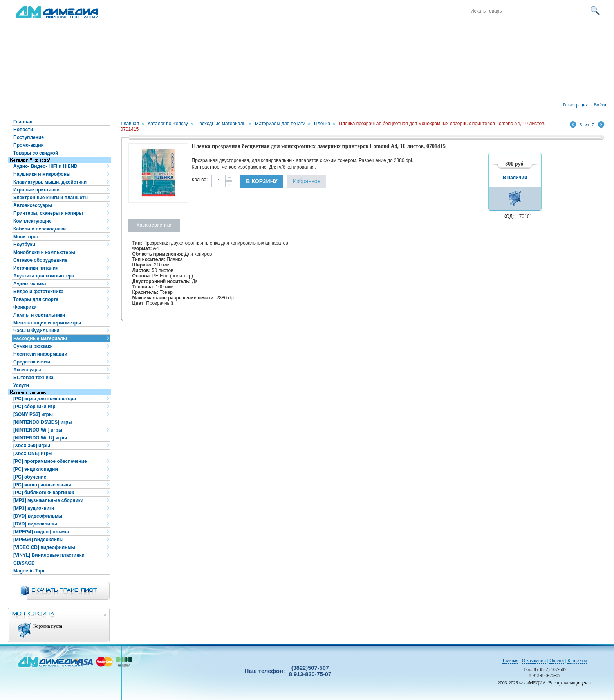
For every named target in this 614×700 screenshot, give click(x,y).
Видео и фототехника (38, 292)
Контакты (577, 660)
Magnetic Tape (29, 571)
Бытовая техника (33, 378)
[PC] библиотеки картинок (44, 493)
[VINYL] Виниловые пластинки (49, 555)
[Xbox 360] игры (32, 446)
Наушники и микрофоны (42, 174)
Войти (600, 105)
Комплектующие (33, 221)
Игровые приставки (36, 190)
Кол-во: (200, 180)
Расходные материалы (40, 338)
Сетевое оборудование (40, 260)
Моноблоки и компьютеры (44, 252)
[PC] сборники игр (34, 407)
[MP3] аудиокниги (34, 508)
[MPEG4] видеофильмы (41, 532)
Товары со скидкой (36, 153)
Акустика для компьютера (44, 276)
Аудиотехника (30, 284)
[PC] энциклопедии (36, 469)
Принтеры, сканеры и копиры (48, 213)
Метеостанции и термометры (47, 323)
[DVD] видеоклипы (35, 524)
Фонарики (25, 307)
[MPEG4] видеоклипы (38, 540)
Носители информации (40, 354)
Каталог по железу (168, 124)
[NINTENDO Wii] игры (38, 430)
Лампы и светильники (39, 315)
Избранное (306, 181)
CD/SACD (24, 563)
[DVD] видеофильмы (38, 516)
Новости (23, 130)
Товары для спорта (36, 299)
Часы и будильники (36, 331)
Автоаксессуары (33, 205)
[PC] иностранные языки (42, 485)
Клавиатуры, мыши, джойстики (50, 182)
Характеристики (154, 225)
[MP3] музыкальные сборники (48, 500)
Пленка (322, 124)
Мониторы (26, 237)
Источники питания (36, 268)
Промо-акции (29, 145)
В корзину (262, 181)
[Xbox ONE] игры (33, 453)
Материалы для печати (280, 124)
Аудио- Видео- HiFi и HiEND (45, 166)
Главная (23, 122)
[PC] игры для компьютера (45, 399)
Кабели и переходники (40, 229)
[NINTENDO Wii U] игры (40, 438)
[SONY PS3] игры (33, 414)
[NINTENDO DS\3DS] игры (43, 422)
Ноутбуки (24, 245)
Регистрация (575, 105)
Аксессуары (27, 370)
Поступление (29, 137)
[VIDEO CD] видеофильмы (44, 547)
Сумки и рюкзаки (33, 346)
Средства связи (32, 362)
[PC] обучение (30, 477)
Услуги (21, 385)
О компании (534, 660)
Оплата (557, 660)
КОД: (508, 216)
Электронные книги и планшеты (51, 198)
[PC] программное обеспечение (50, 461)
